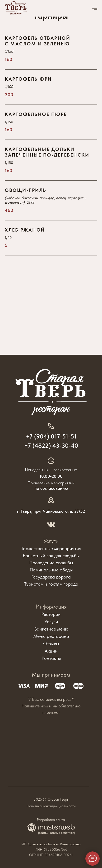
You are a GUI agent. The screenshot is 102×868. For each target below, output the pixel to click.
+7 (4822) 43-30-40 (51, 445)
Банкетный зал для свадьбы (51, 556)
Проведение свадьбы (51, 563)
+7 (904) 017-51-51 (51, 436)
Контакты (51, 658)
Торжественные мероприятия (51, 548)
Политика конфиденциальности (51, 806)
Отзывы (51, 644)
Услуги (51, 541)
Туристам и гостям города (51, 584)
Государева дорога (51, 577)
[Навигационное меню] (95, 8)
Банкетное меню (51, 629)
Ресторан (51, 614)
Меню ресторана (51, 636)
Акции (51, 651)
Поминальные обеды (51, 570)
